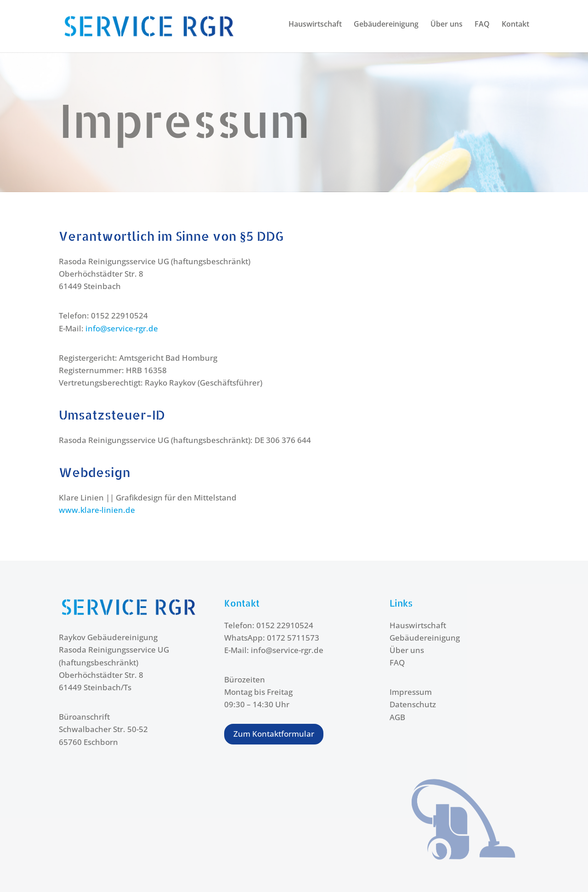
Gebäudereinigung (386, 25)
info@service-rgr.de (122, 328)
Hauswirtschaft (315, 25)
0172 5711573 (293, 638)
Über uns (447, 25)
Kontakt (515, 25)
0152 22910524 (285, 625)
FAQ (482, 25)
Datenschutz (413, 704)
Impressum (411, 692)
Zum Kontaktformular (274, 734)
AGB (397, 717)
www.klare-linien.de (97, 510)
